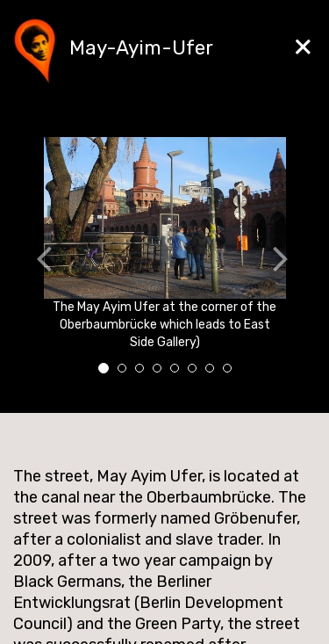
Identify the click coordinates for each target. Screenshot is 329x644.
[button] (29, 262)
